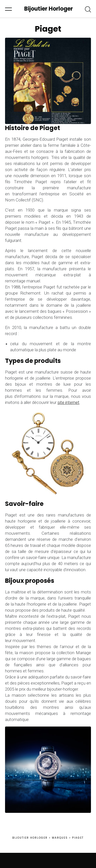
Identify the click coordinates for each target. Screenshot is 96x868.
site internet (68, 402)
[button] (8, 9)
